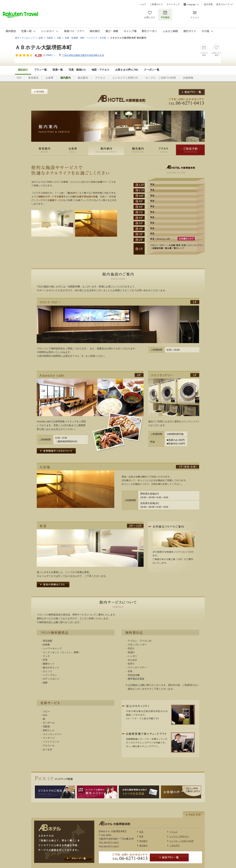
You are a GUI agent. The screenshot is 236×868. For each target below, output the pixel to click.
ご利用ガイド (156, 4)
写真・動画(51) (77, 70)
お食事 (50, 78)
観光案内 (83, 78)
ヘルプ (143, 4)
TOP (19, 78)
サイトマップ (173, 4)
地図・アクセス (100, 70)
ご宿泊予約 (190, 150)
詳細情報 (188, 78)
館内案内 (106, 150)
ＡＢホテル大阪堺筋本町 (43, 47)
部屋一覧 (58, 70)
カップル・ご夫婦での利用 (161, 78)
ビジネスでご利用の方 (125, 78)
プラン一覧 (40, 70)
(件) (49, 55)
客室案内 (33, 78)
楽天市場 (208, 4)
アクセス (100, 78)
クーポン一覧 (152, 70)
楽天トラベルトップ (25, 38)
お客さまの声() (127, 70)
